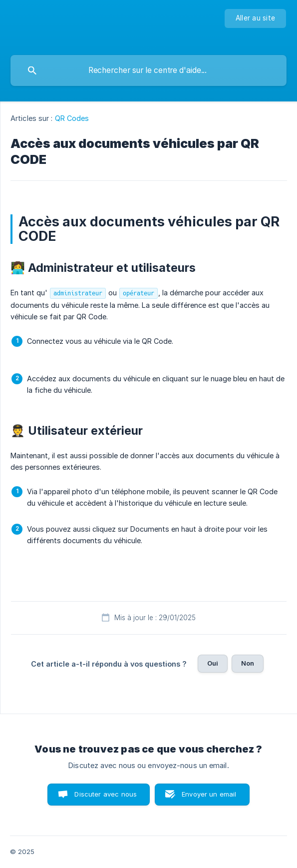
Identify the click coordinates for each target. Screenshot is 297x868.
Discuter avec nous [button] (106, 794)
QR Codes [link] (72, 118)
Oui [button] (213, 663)
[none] (255, 18)
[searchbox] (148, 70)
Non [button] (248, 663)
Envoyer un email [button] (209, 794)
